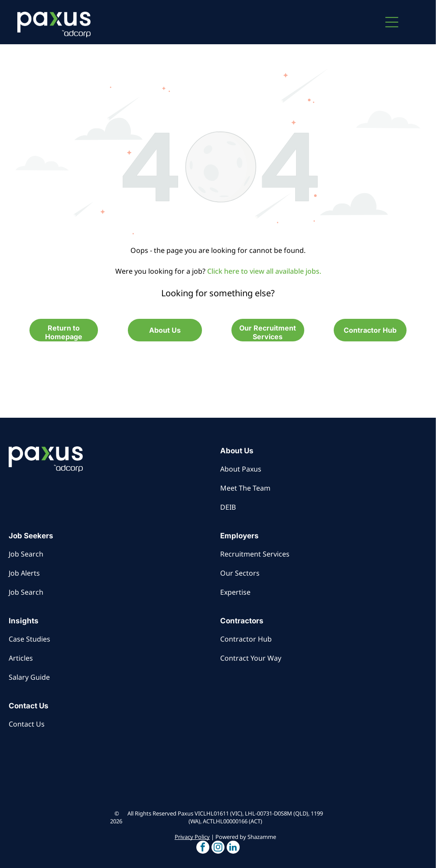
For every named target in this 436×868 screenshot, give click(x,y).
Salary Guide (29, 677)
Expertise (235, 592)
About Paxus (241, 469)
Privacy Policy (192, 837)
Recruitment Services (255, 554)
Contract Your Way (251, 658)
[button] (392, 22)
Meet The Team (245, 488)
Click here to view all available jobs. (264, 271)
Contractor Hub (246, 639)
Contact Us (27, 724)
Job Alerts (24, 573)
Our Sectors (240, 573)
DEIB (228, 507)
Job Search (26, 554)
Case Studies (29, 639)
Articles (21, 658)
